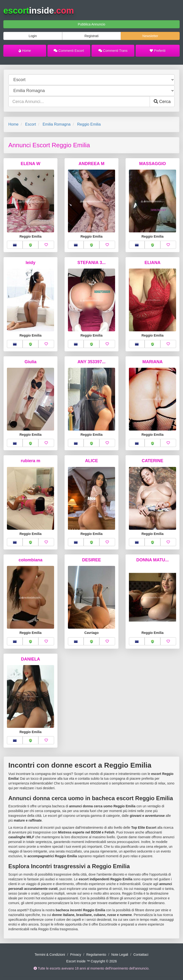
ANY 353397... (91, 362)
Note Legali (120, 955)
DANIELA (30, 659)
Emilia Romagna (57, 124)
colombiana (30, 560)
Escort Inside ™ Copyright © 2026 (91, 961)
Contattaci (141, 955)
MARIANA (153, 362)
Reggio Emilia (89, 124)
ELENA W (30, 164)
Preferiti (158, 51)
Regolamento (96, 955)
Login (33, 36)
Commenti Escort (69, 51)
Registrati (91, 36)
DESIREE (91, 560)
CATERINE (153, 461)
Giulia (30, 362)
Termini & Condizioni (50, 955)
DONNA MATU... (152, 560)
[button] (15, 245)
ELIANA (153, 263)
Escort (30, 124)
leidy (30, 263)
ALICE (91, 461)
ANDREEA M (91, 164)
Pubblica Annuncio (91, 24)
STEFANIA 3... (91, 263)
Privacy (76, 955)
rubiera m (30, 461)
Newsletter (150, 36)
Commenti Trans (113, 51)
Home (25, 51)
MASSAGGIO (152, 164)
